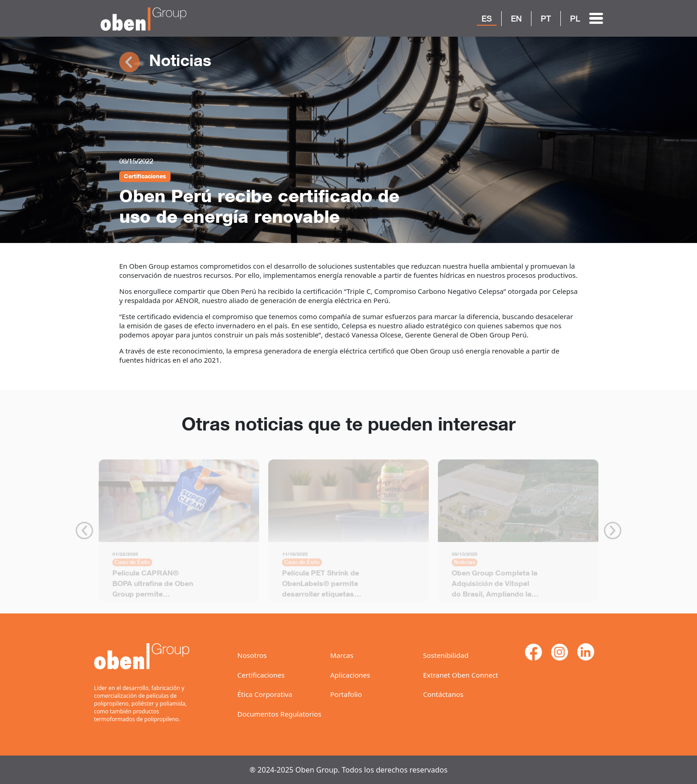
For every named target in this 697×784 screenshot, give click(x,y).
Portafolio (346, 694)
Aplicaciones (350, 675)
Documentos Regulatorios (279, 714)
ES (487, 18)
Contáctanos (443, 694)
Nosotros (252, 655)
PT (546, 18)
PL (575, 18)
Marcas (342, 655)
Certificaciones (261, 675)
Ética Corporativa (265, 694)
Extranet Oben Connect (461, 675)
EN (516, 18)
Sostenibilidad (446, 655)
